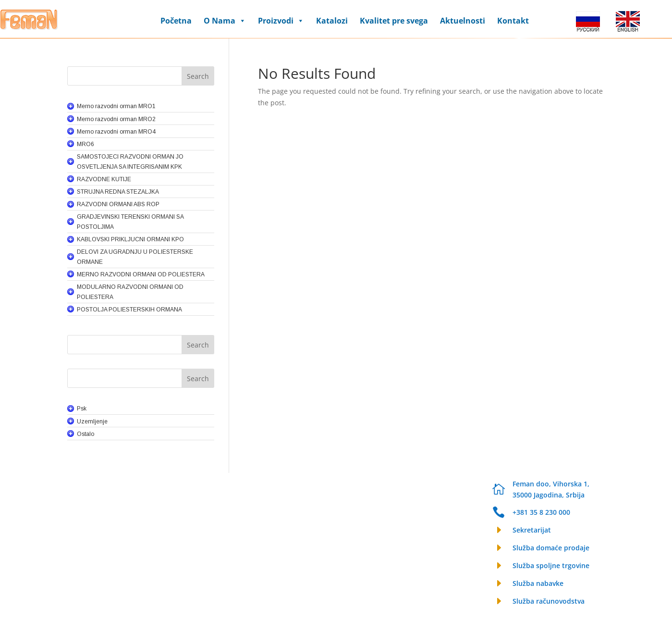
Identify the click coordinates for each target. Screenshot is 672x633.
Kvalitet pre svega (394, 21)
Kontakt (513, 21)
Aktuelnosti (463, 21)
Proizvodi (281, 21)
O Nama (225, 21)
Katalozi (332, 21)
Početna (176, 21)
